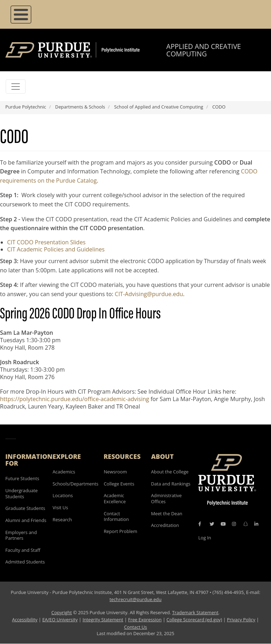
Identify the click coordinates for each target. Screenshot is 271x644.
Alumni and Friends (26, 520)
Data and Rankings (171, 484)
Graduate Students (25, 508)
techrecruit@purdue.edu (136, 599)
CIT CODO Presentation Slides (46, 242)
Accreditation (165, 525)
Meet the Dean (167, 513)
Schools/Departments (75, 484)
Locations (63, 495)
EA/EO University (60, 620)
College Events (119, 484)
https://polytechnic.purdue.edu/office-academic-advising (74, 399)
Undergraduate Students (21, 493)
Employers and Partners (21, 535)
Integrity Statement (103, 620)
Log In (205, 538)
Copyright (62, 612)
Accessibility (25, 620)
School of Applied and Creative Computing (159, 107)
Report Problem (120, 531)
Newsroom (115, 472)
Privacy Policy (241, 620)
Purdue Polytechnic (26, 107)
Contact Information (116, 517)
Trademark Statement (195, 612)
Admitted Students (25, 562)
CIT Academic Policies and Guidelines (56, 249)
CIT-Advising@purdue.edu (149, 294)
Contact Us (136, 627)
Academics (64, 472)
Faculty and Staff (23, 550)
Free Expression (145, 620)
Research (62, 520)
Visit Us (60, 507)
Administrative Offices (166, 498)
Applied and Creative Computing (204, 50)
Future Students (22, 478)
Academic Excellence (115, 498)
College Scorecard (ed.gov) (194, 620)
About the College (170, 472)
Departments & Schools (80, 107)
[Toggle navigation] (16, 87)
